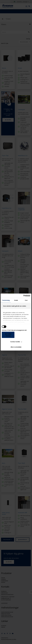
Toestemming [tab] (6, 300)
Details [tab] (16, 300)
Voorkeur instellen (16, 342)
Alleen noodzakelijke (16, 347)
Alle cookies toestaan (8, 335)
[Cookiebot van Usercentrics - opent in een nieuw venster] (23, 296)
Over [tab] (26, 300)
